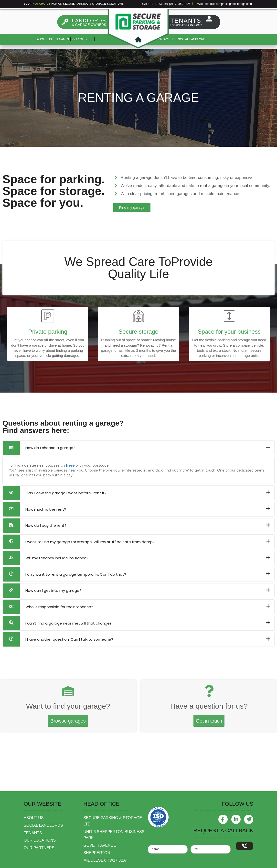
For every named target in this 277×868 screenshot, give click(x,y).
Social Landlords (193, 39)
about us (34, 818)
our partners (39, 848)
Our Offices (82, 39)
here (70, 465)
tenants (33, 833)
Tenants (62, 39)
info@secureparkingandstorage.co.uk (229, 4)
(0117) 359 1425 (180, 4)
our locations (40, 840)
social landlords (43, 825)
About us (44, 39)
